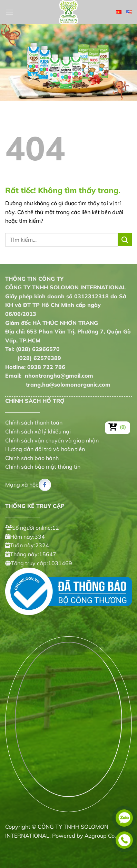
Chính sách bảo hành (32, 458)
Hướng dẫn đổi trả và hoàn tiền (45, 449)
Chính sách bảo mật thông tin (43, 467)
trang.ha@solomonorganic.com (58, 385)
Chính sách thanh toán (34, 422)
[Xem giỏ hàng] (118, 427)
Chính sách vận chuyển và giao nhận (52, 440)
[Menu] (9, 12)
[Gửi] (125, 240)
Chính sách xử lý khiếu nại (38, 431)
